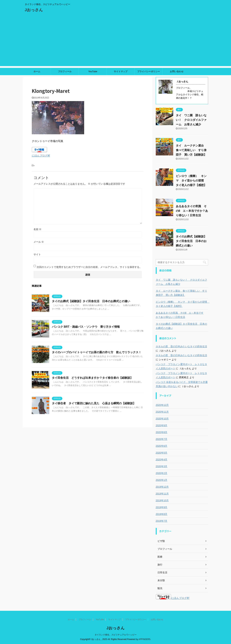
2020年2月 (162, 473)
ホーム (37, 71)
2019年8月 (162, 514)
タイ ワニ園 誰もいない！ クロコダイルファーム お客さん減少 (191, 120)
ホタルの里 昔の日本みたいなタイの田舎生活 (181, 346)
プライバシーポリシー (149, 71)
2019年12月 (162, 487)
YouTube (93, 71)
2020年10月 (162, 419)
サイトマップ (121, 71)
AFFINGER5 (144, 639)
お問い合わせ (177, 71)
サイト (37, 254)
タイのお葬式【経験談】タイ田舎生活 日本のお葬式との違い (91, 301)
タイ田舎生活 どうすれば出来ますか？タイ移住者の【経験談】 (92, 378)
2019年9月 (162, 507)
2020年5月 (162, 453)
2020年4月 (162, 460)
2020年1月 (162, 480)
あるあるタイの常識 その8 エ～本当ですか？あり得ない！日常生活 (192, 211)
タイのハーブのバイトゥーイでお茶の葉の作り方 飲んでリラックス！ (97, 352)
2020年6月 (162, 446)
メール (39, 242)
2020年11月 (162, 412)
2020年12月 (162, 405)
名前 (38, 229)
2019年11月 (162, 494)
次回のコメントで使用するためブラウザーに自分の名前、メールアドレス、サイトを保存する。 (89, 267)
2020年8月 (162, 432)
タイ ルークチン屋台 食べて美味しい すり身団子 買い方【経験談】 (191, 150)
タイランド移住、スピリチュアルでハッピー (116, 635)
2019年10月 (162, 500)
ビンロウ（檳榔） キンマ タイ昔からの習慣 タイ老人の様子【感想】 (191, 181)
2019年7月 (162, 521)
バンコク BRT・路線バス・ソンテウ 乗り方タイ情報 (86, 327)
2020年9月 (162, 425)
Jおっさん (34, 10)
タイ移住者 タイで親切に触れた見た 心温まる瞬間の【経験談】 (94, 403)
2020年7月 (162, 439)
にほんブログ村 (41, 156)
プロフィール (65, 71)
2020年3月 (162, 466)
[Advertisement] (116, 42)
